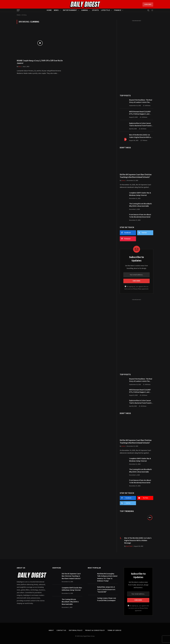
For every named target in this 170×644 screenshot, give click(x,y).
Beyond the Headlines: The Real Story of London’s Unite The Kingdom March (141, 101)
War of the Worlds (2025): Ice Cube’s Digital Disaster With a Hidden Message (140, 136)
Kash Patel (129, 546)
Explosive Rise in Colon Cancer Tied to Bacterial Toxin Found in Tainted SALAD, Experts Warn (141, 125)
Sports (95, 10)
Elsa (20, 67)
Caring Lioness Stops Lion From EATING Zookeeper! (107, 599)
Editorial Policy (76, 630)
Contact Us (61, 630)
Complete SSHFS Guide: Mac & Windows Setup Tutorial (140, 194)
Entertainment (70, 10)
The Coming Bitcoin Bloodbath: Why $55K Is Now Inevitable (141, 205)
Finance (118, 10)
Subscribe (148, 4)
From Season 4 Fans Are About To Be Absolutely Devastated (140, 216)
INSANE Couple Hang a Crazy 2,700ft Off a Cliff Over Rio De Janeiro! (40, 62)
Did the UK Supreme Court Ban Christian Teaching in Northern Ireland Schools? (136, 176)
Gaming (85, 10)
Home (49, 10)
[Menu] (18, 10)
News (56, 10)
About (51, 630)
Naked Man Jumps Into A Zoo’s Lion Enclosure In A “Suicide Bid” (106, 589)
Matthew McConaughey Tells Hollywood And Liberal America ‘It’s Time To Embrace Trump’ (107, 577)
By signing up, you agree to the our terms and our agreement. (138, 608)
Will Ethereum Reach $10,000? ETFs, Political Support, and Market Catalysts (140, 113)
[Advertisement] (137, 56)
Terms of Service (114, 630)
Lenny (123, 181)
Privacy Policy (137, 289)
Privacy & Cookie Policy (95, 630)
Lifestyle (105, 10)
